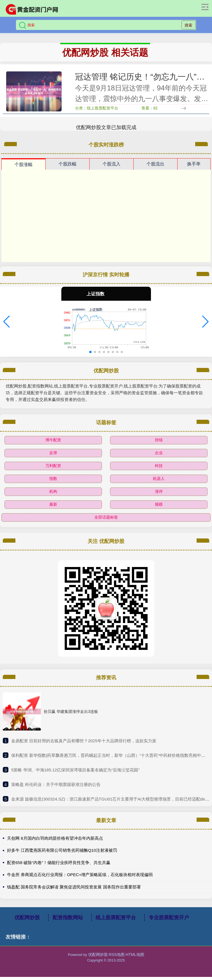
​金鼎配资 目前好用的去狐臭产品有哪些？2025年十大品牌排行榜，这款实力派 (84, 744)
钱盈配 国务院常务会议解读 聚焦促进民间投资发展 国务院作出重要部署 (74, 890)
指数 (53, 481)
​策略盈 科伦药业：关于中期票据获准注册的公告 (56, 787)
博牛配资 (53, 443)
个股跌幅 (67, 167)
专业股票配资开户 (169, 921)
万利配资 (53, 468)
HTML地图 (135, 958)
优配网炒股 (27, 921)
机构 (53, 494)
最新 (53, 507)
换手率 (194, 167)
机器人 (159, 481)
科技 (159, 468)
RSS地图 (117, 958)
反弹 (53, 456)
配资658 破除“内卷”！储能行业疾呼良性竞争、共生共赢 (59, 865)
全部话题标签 (106, 520)
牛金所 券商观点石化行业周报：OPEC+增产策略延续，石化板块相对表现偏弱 (80, 878)
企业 (159, 456)
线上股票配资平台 (116, 921)
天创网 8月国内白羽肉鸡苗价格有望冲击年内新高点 (55, 841)
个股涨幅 (24, 167)
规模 (159, 507)
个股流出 (155, 167)
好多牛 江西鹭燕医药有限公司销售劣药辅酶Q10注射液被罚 (62, 853)
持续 (159, 443)
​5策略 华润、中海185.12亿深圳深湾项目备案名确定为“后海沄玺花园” (75, 773)
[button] (7, 325)
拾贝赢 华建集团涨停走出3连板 (71, 714)
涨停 (159, 494)
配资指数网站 (68, 921)
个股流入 (111, 167)
